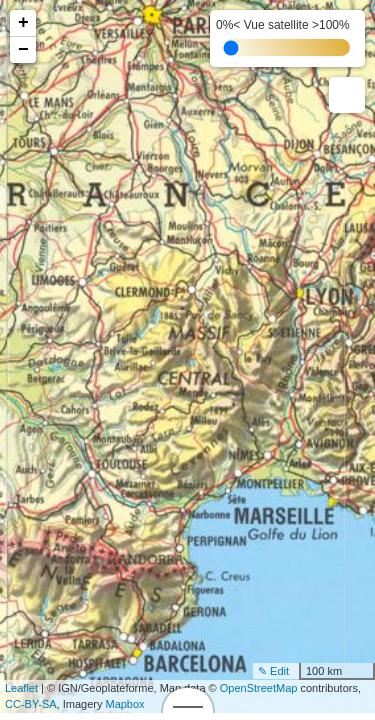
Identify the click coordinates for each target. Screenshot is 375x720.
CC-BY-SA (31, 704)
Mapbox (124, 704)
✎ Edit (273, 671)
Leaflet (21, 688)
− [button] (23, 50)
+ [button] (23, 23)
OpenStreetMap (259, 688)
